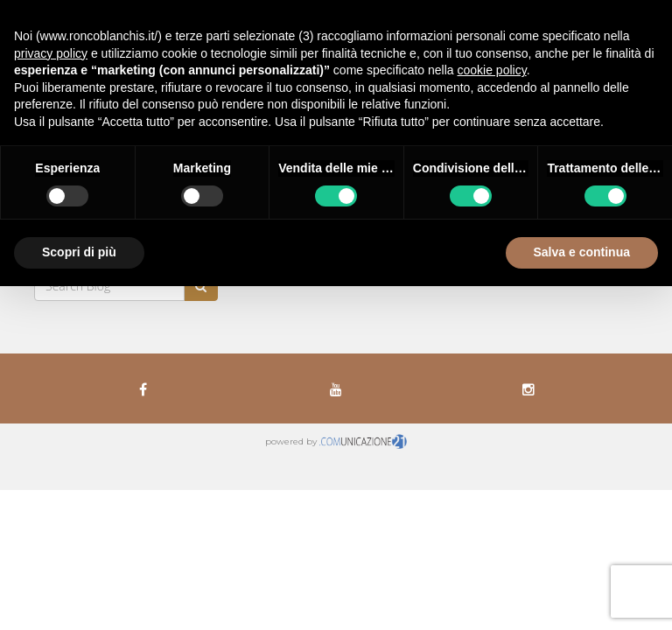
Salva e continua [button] (582, 252)
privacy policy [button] (51, 53)
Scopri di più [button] (79, 252)
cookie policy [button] (492, 70)
